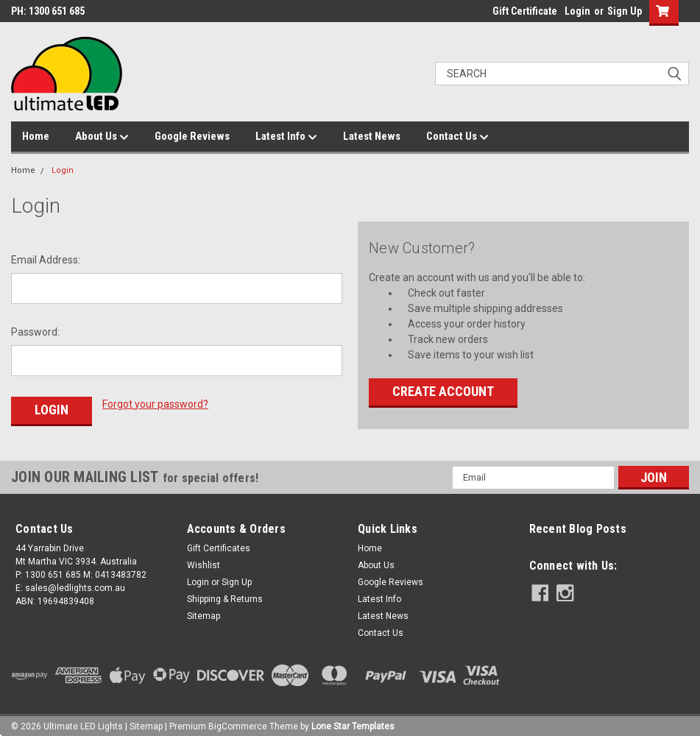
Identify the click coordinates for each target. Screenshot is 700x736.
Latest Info (286, 137)
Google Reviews (192, 136)
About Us (102, 137)
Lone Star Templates (353, 721)
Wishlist (204, 560)
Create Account (443, 391)
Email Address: (46, 260)
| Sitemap (144, 721)
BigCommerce (238, 721)
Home (36, 136)
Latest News (372, 136)
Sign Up (625, 11)
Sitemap (204, 611)
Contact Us (457, 137)
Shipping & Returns (225, 594)
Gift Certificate (525, 11)
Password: (35, 332)
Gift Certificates (219, 543)
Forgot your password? (155, 404)
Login (577, 11)
